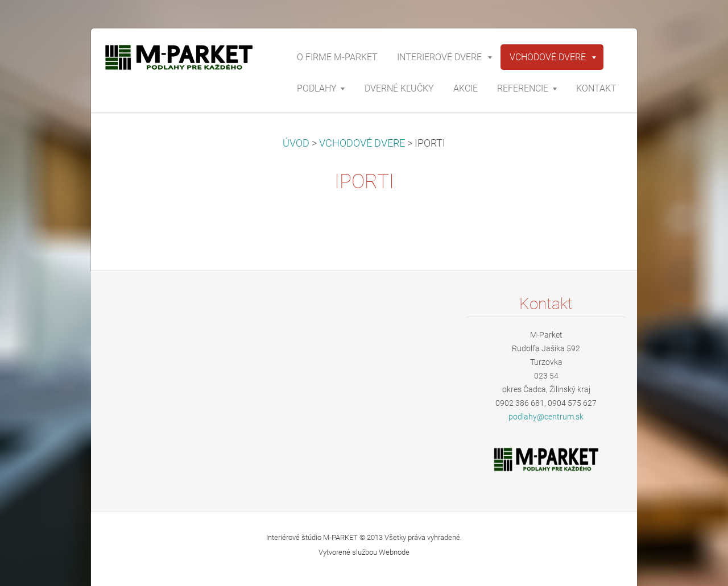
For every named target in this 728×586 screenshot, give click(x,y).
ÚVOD (296, 143)
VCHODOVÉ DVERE (362, 143)
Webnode (394, 552)
